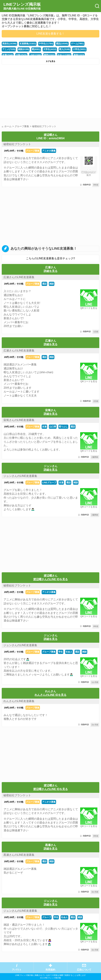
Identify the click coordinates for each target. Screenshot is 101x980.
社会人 (69, 652)
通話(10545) (62, 44)
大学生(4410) (50, 49)
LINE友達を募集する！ (51, 34)
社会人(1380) (64, 55)
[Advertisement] (50, 92)
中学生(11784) (46, 44)
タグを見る (50, 61)
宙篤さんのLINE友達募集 (19, 420)
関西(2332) (49, 55)
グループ (47, 917)
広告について (84, 970)
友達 (44, 427)
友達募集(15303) (28, 44)
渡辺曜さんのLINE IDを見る (50, 579)
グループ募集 (33, 151)
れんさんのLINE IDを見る (50, 695)
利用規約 (50, 970)
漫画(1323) (79, 55)
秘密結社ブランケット (17, 144)
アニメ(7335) (9, 49)
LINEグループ (49, 482)
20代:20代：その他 (14, 151)
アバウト (17, 970)
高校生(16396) (9, 44)
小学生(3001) (79, 49)
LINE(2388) (35, 55)
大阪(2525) (21, 55)
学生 (61, 652)
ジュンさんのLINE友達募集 (20, 476)
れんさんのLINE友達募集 (19, 701)
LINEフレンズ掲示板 (22, 6)
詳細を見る (51, 271)
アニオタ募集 (49, 151)
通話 (44, 284)
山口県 (53, 427)
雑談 (52, 284)
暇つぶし (63, 427)
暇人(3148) (65, 49)
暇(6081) (36, 49)
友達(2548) (8, 55)
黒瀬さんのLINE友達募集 (19, 855)
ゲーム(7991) (77, 44)
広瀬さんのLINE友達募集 (19, 277)
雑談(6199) (23, 49)
